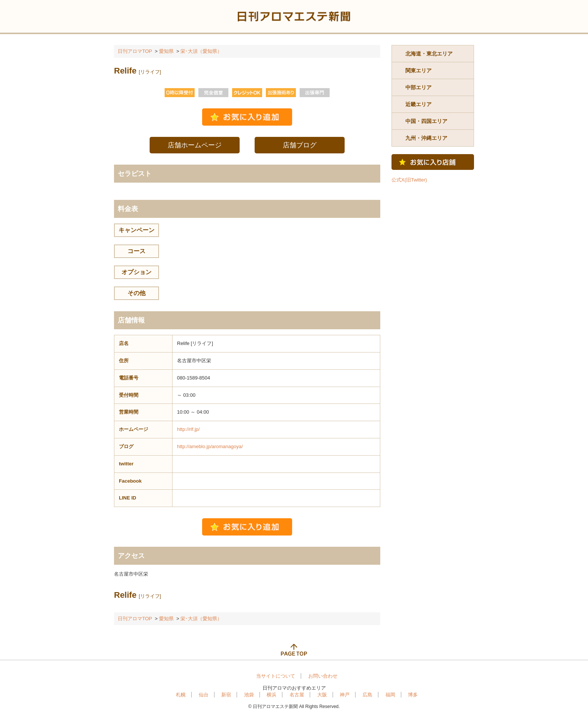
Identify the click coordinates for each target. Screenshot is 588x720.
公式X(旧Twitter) (409, 180)
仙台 (204, 695)
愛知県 (166, 51)
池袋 (249, 695)
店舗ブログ (300, 145)
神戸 (345, 695)
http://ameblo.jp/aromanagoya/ (210, 446)
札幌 (181, 695)
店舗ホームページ (195, 145)
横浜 (271, 695)
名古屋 (297, 695)
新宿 (226, 695)
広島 (367, 695)
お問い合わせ (323, 676)
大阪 (322, 695)
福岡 (390, 695)
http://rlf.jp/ (188, 429)
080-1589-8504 (193, 378)
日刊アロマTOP (135, 51)
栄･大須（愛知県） (201, 51)
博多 (413, 695)
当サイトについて (276, 676)
